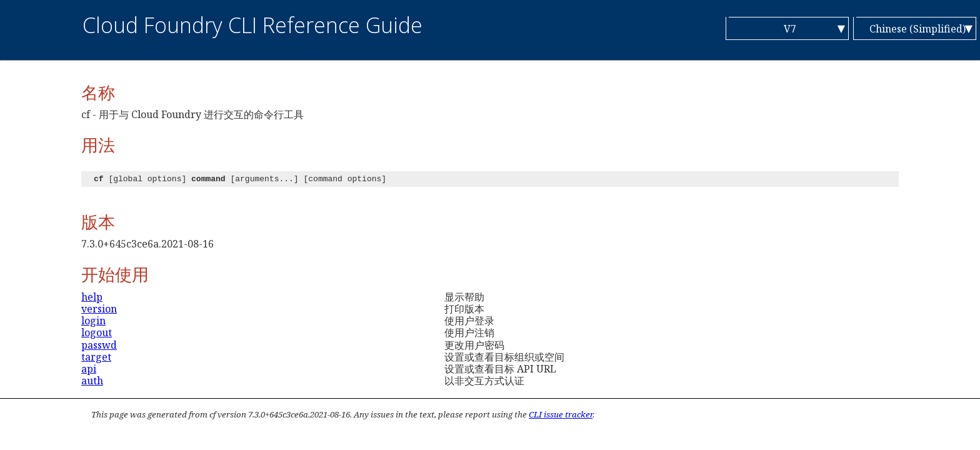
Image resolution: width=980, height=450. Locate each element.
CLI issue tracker (561, 414)
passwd (99, 345)
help (92, 297)
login (93, 321)
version (99, 309)
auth (92, 381)
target (96, 357)
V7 (790, 29)
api (89, 369)
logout (97, 332)
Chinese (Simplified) (917, 29)
